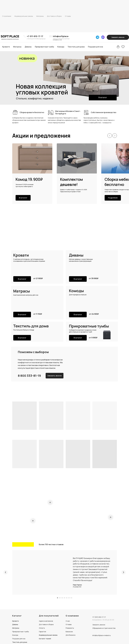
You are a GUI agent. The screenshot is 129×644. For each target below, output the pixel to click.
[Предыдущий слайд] (110, 136)
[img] (10, 37)
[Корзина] (118, 47)
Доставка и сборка (54, 16)
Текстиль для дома (76, 47)
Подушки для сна (95, 47)
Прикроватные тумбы (44, 47)
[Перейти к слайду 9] (72, 598)
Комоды (61, 47)
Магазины (40, 16)
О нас (68, 621)
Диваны (28, 47)
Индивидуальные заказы (24, 16)
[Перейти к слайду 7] (68, 598)
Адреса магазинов (46, 621)
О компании (7, 16)
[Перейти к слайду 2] (59, 598)
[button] (118, 37)
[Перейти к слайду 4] (63, 598)
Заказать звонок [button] (99, 625)
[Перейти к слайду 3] (61, 598)
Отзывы (68, 16)
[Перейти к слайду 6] (66, 598)
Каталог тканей (45, 639)
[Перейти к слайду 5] (65, 598)
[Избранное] (123, 47)
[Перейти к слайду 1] (57, 598)
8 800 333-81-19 (29, 376)
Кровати (6, 47)
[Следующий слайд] (115, 136)
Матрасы (17, 47)
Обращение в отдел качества (104, 628)
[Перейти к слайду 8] (70, 598)
